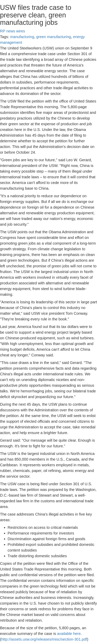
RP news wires (13, 31)
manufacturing (22, 37)
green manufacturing (54, 37)
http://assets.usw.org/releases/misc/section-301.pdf (44, 639)
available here (69, 634)
